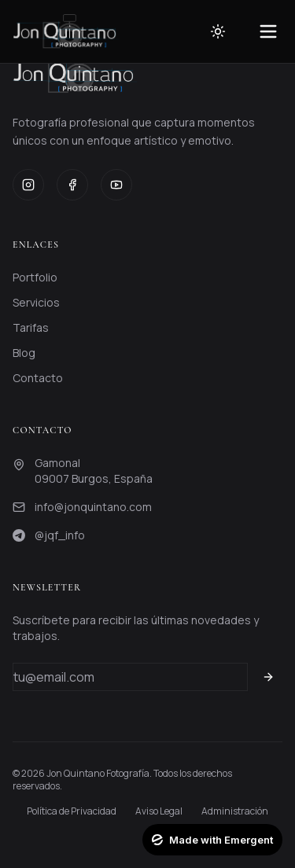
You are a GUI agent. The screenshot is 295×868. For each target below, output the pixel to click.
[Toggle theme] (218, 31)
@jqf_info (60, 535)
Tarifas (31, 327)
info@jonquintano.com (93, 507)
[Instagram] (28, 185)
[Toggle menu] (268, 31)
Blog (24, 353)
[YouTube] (116, 185)
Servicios (36, 302)
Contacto (38, 378)
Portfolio (35, 277)
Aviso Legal (159, 811)
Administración (235, 811)
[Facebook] (72, 185)
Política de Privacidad (72, 811)
